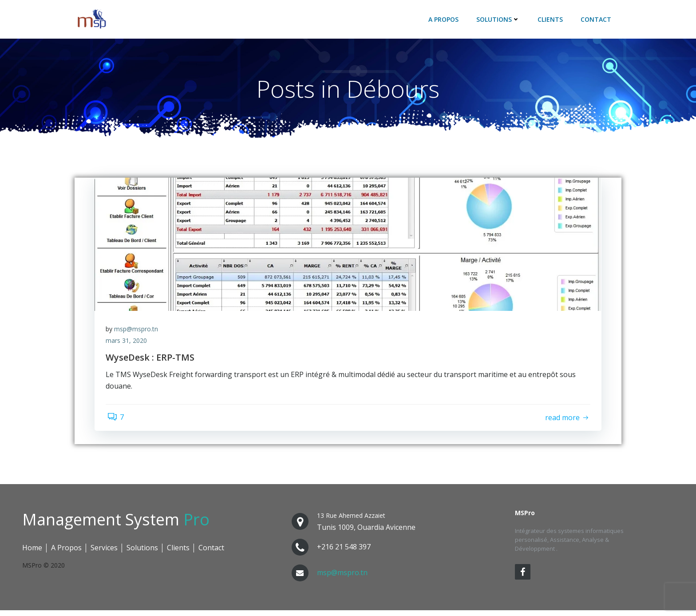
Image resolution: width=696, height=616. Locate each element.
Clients (552, 20)
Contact (597, 20)
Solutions (499, 20)
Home (32, 553)
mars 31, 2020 (129, 345)
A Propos (445, 20)
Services (104, 553)
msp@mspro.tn (138, 333)
